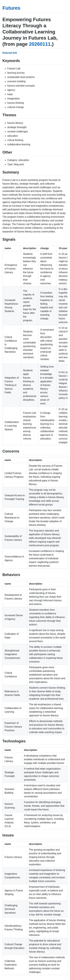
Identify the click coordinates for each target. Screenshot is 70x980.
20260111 (40, 44)
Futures (11, 8)
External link (10, 53)
